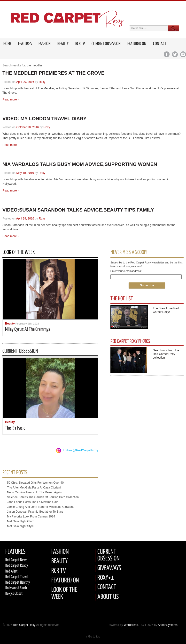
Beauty (63, 44)
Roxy (42, 82)
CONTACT (107, 587)
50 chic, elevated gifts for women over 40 (35, 483)
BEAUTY (59, 561)
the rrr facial (16, 428)
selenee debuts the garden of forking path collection (43, 497)
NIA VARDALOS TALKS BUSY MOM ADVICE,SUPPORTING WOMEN (80, 164)
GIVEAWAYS (109, 568)
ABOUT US (108, 597)
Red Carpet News (16, 560)
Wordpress (131, 625)
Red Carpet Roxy (24, 625)
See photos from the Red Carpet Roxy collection (166, 354)
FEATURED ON (65, 581)
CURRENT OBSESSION (108, 555)
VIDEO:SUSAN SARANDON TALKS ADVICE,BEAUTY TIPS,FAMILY (78, 210)
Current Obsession (106, 44)
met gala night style (20, 526)
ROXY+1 (106, 578)
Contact (160, 44)
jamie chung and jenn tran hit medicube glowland (41, 507)
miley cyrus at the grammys (28, 329)
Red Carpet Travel (17, 577)
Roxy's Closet (14, 594)
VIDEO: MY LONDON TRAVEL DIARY (44, 119)
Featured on (137, 44)
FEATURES (25, 44)
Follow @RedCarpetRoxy (81, 450)
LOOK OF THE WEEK (64, 594)
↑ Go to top (93, 637)
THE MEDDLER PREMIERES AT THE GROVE (53, 73)
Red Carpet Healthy (18, 583)
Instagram (183, 54)
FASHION (60, 552)
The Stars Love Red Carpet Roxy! (166, 310)
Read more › (11, 99)
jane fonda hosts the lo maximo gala (33, 502)
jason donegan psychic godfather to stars (35, 512)
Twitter (175, 54)
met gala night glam (21, 521)
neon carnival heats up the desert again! (35, 492)
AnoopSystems (167, 625)
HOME (7, 44)
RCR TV (80, 44)
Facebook (167, 54)
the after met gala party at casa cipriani (34, 488)
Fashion (45, 44)
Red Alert (11, 571)
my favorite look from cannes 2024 (31, 517)
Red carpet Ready (17, 566)
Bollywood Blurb (16, 588)
